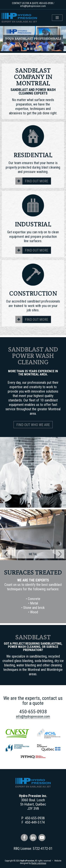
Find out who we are (33, 425)
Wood (34, 612)
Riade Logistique (39, 863)
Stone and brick (34, 608)
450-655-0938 (46, 3)
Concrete (34, 599)
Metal (34, 603)
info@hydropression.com (33, 6)
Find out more (37, 181)
